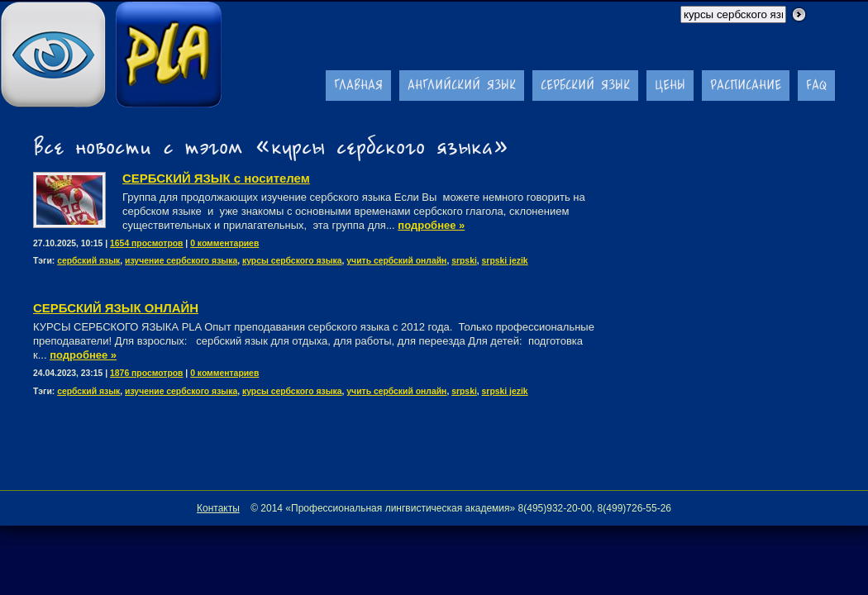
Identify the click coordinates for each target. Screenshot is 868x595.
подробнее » (431, 225)
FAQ (816, 85)
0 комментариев (224, 243)
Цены (670, 85)
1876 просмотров (146, 373)
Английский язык (462, 85)
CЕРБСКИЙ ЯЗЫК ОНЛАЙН (116, 308)
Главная (358, 85)
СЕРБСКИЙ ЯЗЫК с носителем (216, 178)
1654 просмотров (146, 243)
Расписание (746, 85)
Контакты (218, 508)
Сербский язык (585, 85)
